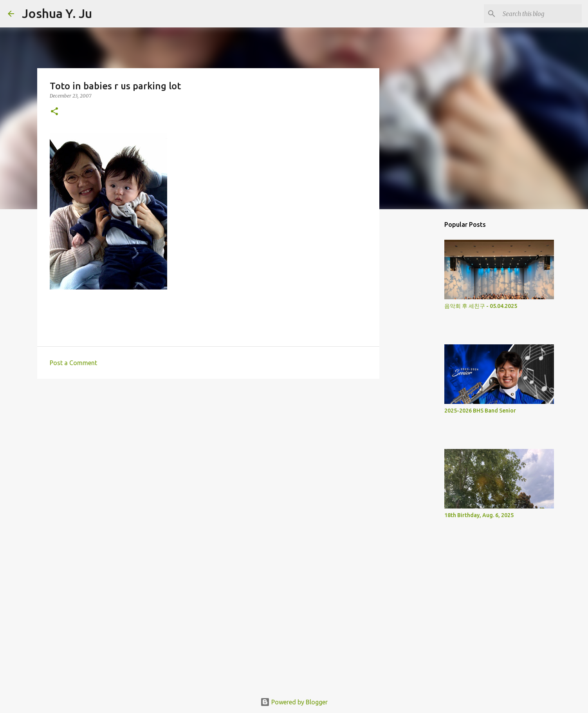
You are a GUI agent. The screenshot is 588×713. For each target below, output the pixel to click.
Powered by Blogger (294, 702)
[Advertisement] (208, 445)
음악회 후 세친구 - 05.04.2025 (481, 306)
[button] (54, 112)
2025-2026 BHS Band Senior (480, 411)
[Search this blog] (541, 14)
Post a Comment (73, 363)
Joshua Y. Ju (57, 13)
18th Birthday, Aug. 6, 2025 (479, 515)
